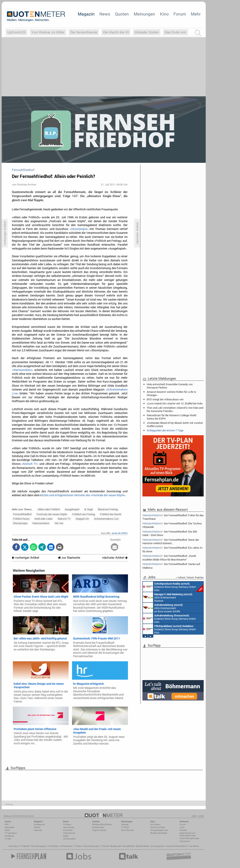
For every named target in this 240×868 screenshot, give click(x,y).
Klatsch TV (64, 519)
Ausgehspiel (72, 509)
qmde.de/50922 (120, 533)
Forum (180, 14)
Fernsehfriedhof (22, 514)
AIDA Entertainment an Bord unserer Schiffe (163, 608)
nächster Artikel (115, 558)
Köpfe (66, 836)
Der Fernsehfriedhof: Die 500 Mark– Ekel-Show (170, 533)
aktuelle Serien (143, 846)
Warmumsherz (41, 523)
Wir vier (59, 523)
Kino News (14, 846)
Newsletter (9, 827)
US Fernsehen (67, 846)
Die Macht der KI (116, 32)
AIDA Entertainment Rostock (168, 597)
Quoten (122, 14)
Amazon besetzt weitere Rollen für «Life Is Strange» (171, 393)
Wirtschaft (68, 830)
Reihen (37, 827)
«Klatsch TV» (30, 464)
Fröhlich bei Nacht (111, 514)
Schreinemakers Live (106, 519)
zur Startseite (69, 558)
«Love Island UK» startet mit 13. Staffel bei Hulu (175, 403)
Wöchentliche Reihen (102, 824)
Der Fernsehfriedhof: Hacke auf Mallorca (171, 566)
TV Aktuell (25, 846)
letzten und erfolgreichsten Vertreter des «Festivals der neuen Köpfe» (83, 495)
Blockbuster (116, 846)
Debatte (125, 824)
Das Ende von (175, 32)
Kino (164, 14)
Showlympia (20, 523)
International (69, 833)
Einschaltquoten (91, 846)
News (105, 14)
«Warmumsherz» (23, 370)
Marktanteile (98, 827)
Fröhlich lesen (21, 519)
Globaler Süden (147, 32)
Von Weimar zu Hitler (48, 32)
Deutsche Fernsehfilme (177, 846)
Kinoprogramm (158, 846)
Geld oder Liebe (43, 519)
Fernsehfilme (128, 846)
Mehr (196, 14)
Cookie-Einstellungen (189, 838)
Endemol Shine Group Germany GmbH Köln (173, 587)
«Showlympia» (79, 229)
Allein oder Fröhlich (49, 509)
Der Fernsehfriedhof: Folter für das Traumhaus (173, 517)
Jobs (182, 827)
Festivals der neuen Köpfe (52, 514)
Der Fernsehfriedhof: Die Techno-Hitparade (172, 525)
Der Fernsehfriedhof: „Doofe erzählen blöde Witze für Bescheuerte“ (169, 558)
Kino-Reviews (128, 830)
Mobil (7, 830)
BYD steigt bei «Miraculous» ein (165, 399)
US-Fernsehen (69, 839)
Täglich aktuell (99, 830)
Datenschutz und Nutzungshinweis (188, 834)
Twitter (8, 839)
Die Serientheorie (84, 32)
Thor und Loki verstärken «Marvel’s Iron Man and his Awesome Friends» (175, 409)
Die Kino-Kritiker (158, 827)
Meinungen (144, 14)
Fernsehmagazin (38, 846)
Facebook (9, 836)
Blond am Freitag (108, 509)
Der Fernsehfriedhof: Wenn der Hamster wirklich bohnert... (171, 541)
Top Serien (194, 846)
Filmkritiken (53, 846)
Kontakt (183, 830)
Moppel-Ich (82, 519)
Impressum (185, 841)
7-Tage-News (11, 833)
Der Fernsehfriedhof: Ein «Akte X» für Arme (173, 549)
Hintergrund (39, 824)
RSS (7, 824)
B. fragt (89, 509)
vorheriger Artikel (26, 558)
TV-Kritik (125, 827)
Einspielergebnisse (159, 830)
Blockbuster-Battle (159, 833)
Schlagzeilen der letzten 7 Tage (165, 430)
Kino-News (155, 824)
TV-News (67, 824)
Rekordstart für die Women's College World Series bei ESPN (171, 417)
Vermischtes (69, 827)
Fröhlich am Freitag (84, 514)
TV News (78, 846)
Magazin (86, 14)
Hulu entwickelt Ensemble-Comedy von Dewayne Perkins (170, 386)
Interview (38, 830)
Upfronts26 (16, 32)
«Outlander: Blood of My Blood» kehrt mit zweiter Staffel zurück (175, 424)
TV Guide (105, 846)
